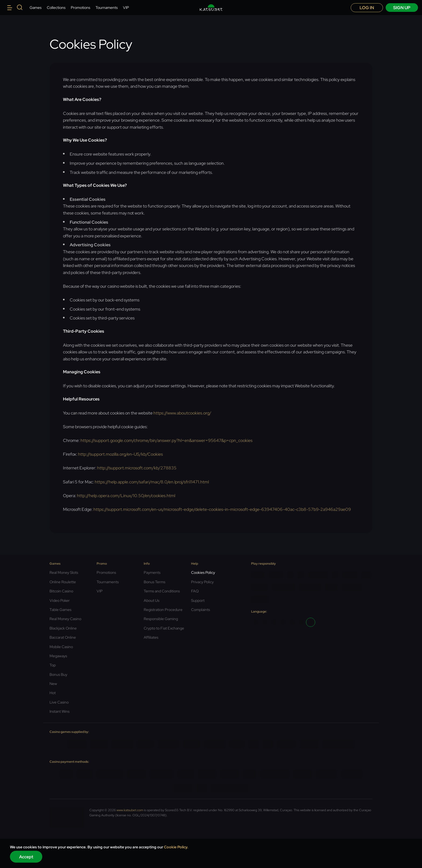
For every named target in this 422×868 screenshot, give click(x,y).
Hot (53, 693)
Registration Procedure (163, 610)
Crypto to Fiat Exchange (164, 628)
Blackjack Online (63, 628)
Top (53, 665)
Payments (152, 572)
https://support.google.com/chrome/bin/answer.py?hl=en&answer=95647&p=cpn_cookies (166, 440)
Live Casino (59, 702)
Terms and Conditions (162, 591)
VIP (126, 8)
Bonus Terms (154, 582)
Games (36, 8)
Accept (26, 857)
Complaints (201, 610)
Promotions (80, 8)
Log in (367, 8)
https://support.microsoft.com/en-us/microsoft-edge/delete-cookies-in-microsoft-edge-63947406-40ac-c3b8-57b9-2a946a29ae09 (222, 509)
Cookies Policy (203, 572)
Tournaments (107, 8)
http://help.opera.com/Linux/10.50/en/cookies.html (126, 496)
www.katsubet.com (130, 810)
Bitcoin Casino (61, 591)
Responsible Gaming (161, 619)
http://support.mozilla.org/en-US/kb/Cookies (120, 454)
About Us (152, 600)
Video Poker (60, 600)
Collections (56, 8)
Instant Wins (59, 711)
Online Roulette (63, 582)
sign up (402, 8)
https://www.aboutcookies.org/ (182, 413)
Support (198, 600)
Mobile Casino (61, 647)
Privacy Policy (202, 582)
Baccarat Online (63, 637)
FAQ (195, 591)
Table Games (60, 610)
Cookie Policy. (176, 847)
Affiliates (151, 637)
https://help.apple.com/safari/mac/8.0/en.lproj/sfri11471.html (152, 482)
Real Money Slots (64, 572)
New (53, 684)
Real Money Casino (65, 619)
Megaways (58, 656)
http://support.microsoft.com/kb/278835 (137, 468)
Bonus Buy (58, 674)
